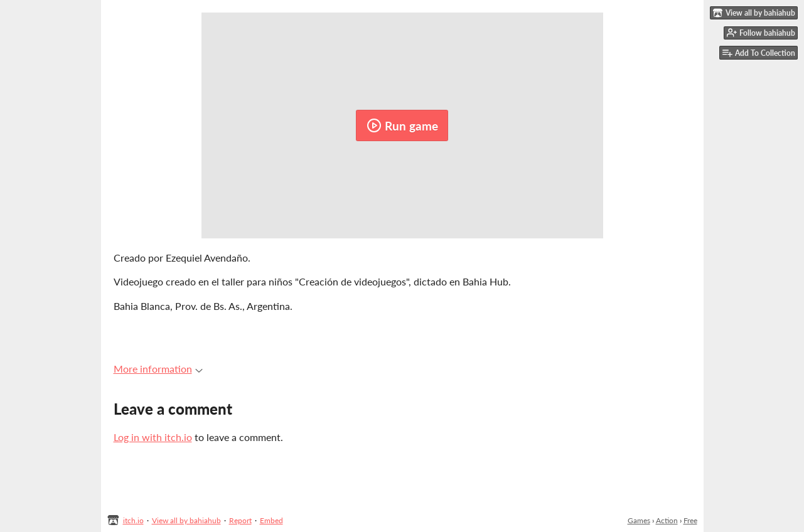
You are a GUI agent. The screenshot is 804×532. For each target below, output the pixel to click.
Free (690, 520)
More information (158, 369)
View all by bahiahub (186, 520)
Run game (402, 125)
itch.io (133, 520)
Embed (271, 520)
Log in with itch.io (153, 437)
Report (240, 520)
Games (639, 520)
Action (667, 520)
